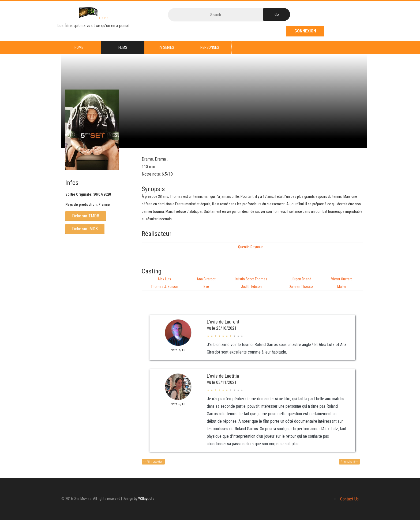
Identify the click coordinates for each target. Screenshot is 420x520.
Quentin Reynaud (251, 247)
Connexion (305, 31)
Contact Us (349, 499)
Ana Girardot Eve (206, 283)
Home (79, 47)
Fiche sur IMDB (85, 229)
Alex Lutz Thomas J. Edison (164, 283)
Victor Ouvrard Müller (342, 283)
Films (123, 47)
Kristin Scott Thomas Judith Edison (251, 283)
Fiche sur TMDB (86, 216)
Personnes (210, 47)
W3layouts (146, 499)
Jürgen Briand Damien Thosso (301, 283)
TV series (166, 47)
